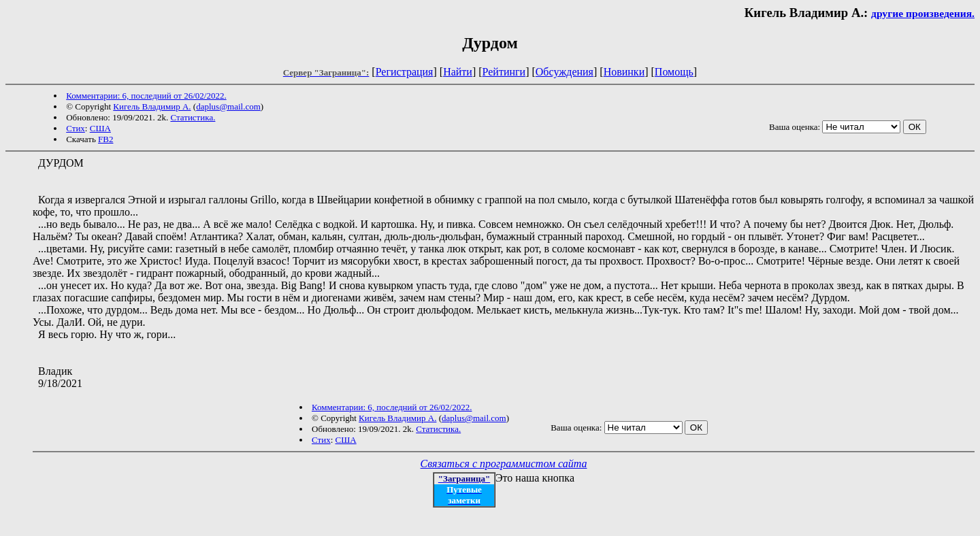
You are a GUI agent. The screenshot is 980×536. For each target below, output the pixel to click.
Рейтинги (504, 72)
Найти (458, 72)
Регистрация (405, 72)
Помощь (674, 72)
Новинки (624, 72)
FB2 (105, 139)
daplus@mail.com (228, 106)
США (100, 128)
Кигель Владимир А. (152, 106)
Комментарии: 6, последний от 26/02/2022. (146, 96)
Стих (76, 128)
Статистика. (193, 117)
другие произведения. (923, 13)
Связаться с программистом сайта (504, 464)
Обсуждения (565, 72)
